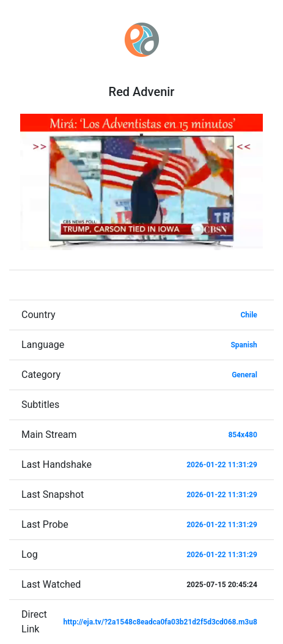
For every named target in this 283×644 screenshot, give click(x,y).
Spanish (244, 345)
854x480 (242, 435)
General (244, 375)
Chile (248, 315)
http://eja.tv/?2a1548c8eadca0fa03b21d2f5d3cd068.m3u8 (160, 622)
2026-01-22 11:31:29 (222, 465)
